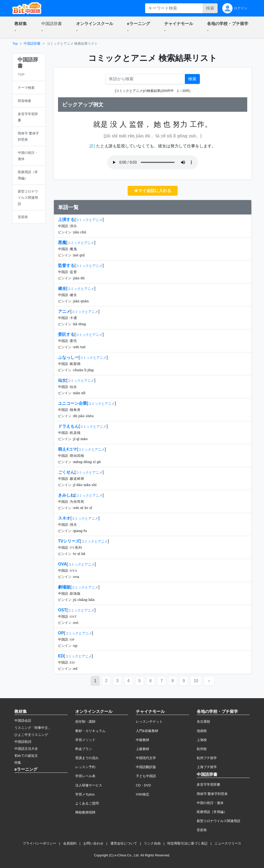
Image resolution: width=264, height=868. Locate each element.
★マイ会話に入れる (153, 191)
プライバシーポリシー (39, 843)
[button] (22, 27)
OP (61, 633)
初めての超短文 (26, 756)
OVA (62, 564)
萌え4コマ (67, 449)
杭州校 (202, 749)
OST (62, 610)
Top (15, 43)
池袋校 (202, 731)
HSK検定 (143, 794)
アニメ (64, 311)
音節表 (202, 830)
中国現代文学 (146, 758)
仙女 (62, 380)
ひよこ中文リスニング (31, 735)
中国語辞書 (32, 43)
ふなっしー (68, 357)
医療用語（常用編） (212, 812)
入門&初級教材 (147, 731)
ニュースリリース (228, 843)
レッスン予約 (85, 767)
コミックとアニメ (89, 220)
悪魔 (62, 242)
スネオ (64, 518)
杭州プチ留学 (207, 758)
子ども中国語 (146, 776)
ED (61, 656)
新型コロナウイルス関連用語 (218, 821)
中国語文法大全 (26, 749)
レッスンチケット (149, 722)
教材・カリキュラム (90, 731)
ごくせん (66, 472)
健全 (62, 288)
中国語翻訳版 (146, 767)
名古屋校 (203, 722)
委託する (66, 334)
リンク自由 (152, 843)
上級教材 (143, 749)
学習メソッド (85, 740)
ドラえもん (68, 426)
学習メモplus (85, 794)
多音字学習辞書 (208, 785)
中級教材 (143, 740)
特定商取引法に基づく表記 (187, 843)
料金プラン (84, 749)
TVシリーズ (69, 541)
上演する (66, 220)
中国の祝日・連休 (210, 803)
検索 (210, 8)
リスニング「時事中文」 (33, 728)
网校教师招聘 (85, 812)
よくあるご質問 (87, 803)
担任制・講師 (85, 722)
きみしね (66, 495)
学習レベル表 (85, 776)
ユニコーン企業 (72, 403)
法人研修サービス (89, 785)
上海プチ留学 (207, 767)
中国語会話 (23, 720)
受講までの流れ (87, 758)
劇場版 (64, 587)
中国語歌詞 (23, 742)
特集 (18, 763)
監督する (66, 265)
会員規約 (70, 843)
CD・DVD (143, 785)
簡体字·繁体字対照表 (212, 794)
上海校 (202, 740)
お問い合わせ (93, 843)
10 (196, 681)
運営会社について (124, 843)
